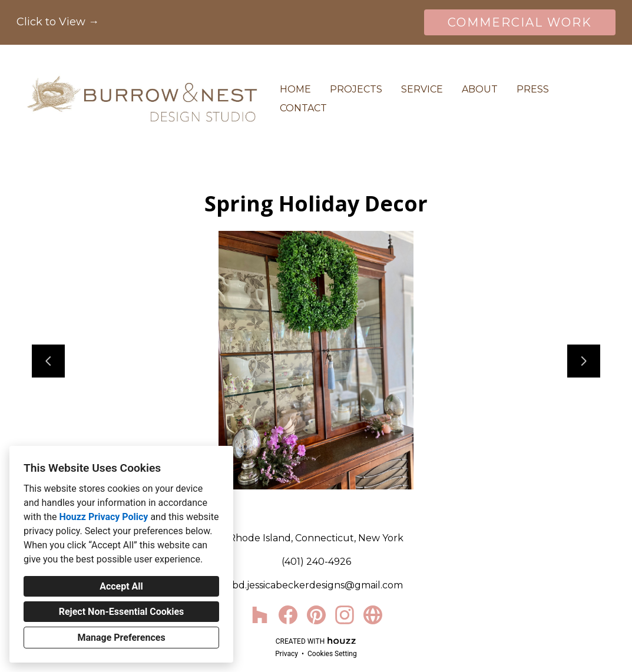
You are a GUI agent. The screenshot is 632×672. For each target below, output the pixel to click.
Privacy (287, 654)
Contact (303, 108)
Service (422, 89)
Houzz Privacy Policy (103, 517)
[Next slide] (584, 361)
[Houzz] (260, 615)
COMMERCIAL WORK (520, 22)
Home (295, 89)
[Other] (373, 615)
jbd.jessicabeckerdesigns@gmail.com (316, 585)
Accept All (121, 586)
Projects (356, 89)
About (480, 89)
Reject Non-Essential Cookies (122, 612)
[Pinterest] (316, 615)
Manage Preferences (121, 638)
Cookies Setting (332, 654)
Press (533, 89)
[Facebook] (288, 615)
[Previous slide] (48, 361)
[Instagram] (345, 615)
